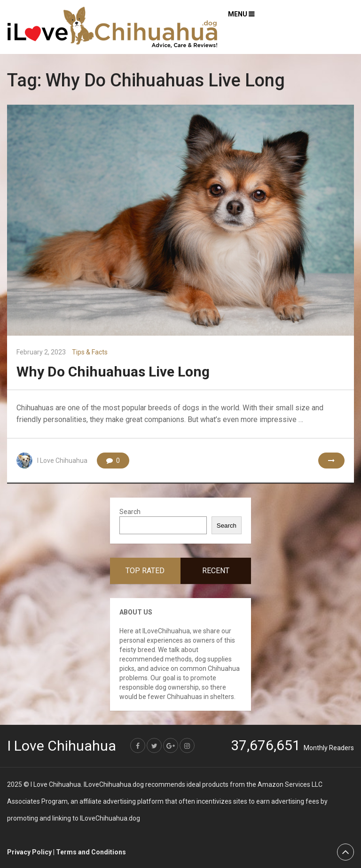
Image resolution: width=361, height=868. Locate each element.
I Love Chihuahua (62, 461)
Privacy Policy (29, 852)
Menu (238, 14)
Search (130, 512)
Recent (216, 571)
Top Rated (145, 571)
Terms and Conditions (91, 852)
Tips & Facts (90, 352)
